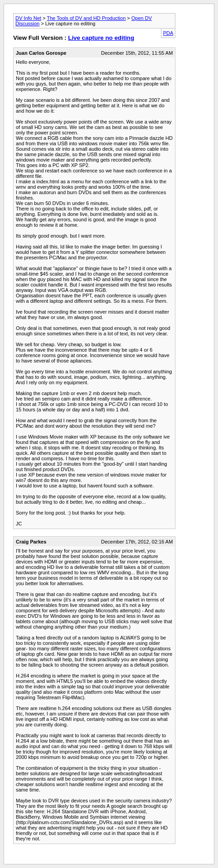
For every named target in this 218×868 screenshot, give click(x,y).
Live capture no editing (101, 38)
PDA (168, 33)
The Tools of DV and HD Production (86, 18)
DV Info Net (28, 18)
